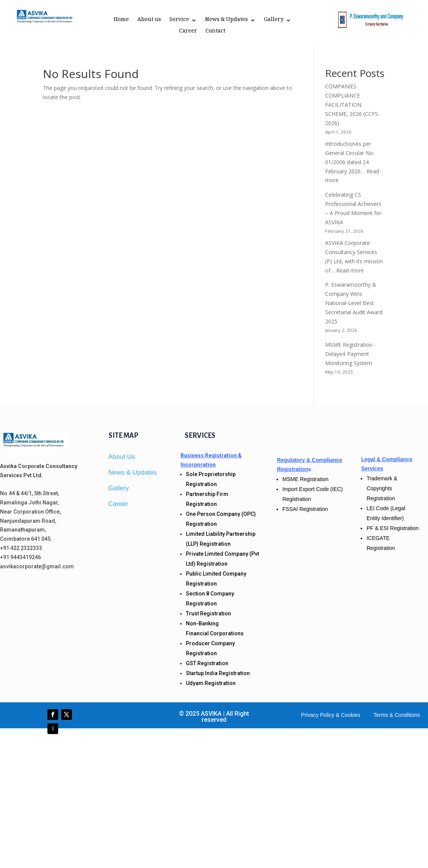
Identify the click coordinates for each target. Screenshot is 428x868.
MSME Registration (305, 479)
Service (179, 21)
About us (149, 21)
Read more (350, 270)
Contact (215, 33)
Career (188, 33)
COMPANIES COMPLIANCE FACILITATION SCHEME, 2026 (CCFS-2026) (352, 104)
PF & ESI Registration (392, 528)
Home (121, 21)
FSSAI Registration (305, 509)
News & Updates (226, 21)
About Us (122, 457)
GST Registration (207, 663)
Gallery (274, 21)
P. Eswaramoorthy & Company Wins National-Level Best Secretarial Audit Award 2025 (354, 303)
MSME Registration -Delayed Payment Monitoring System (351, 354)
